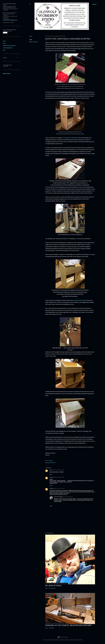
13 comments (51, 628)
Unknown (51, 477)
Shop (4, 43)
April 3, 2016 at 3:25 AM (68, 497)
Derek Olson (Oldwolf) (58, 497)
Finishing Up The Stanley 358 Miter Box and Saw (68, 625)
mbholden (52, 489)
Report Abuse (7, 73)
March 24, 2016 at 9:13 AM (59, 489)
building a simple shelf (79, 300)
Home (4, 41)
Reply (51, 474)
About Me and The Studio (9, 46)
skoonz (51, 470)
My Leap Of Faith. (53, 586)
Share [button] (31, 36)
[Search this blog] (9, 31)
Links (4, 50)
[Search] (94, 4)
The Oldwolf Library (8, 48)
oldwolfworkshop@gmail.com (10, 20)
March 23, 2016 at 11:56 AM (58, 470)
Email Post (51, 461)
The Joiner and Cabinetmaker (71, 138)
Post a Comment (52, 588)
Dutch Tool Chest (34, 42)
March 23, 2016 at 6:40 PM (59, 477)
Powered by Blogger (63, 637)
